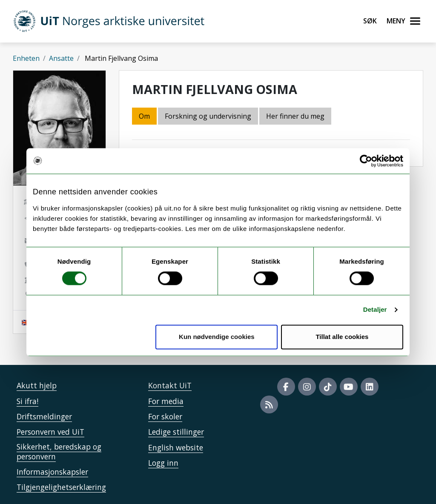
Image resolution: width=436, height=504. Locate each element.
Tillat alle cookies (342, 337)
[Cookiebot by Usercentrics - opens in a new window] (366, 161)
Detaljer (375, 310)
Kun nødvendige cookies (217, 337)
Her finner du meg (295, 116)
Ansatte (61, 58)
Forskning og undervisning (208, 116)
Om (144, 116)
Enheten (26, 58)
